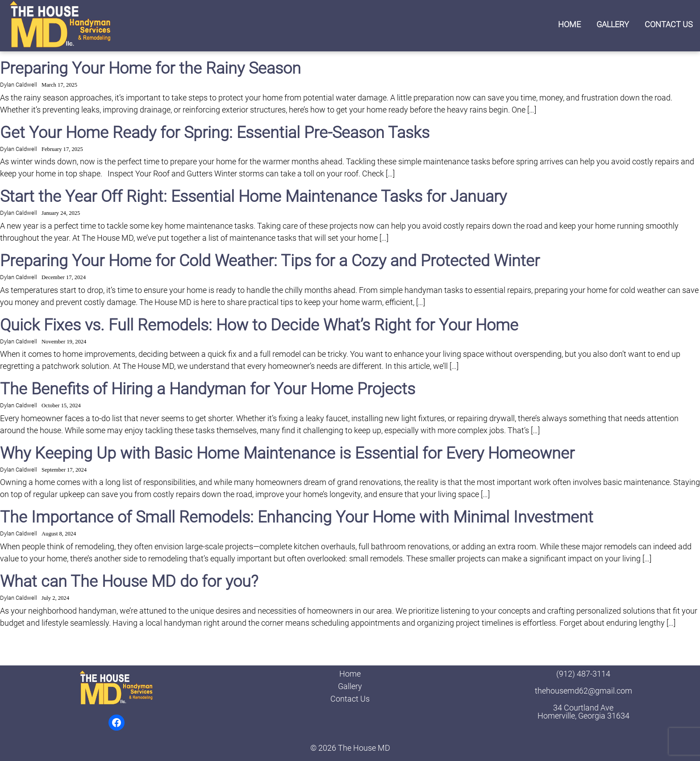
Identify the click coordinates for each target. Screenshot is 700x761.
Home (569, 24)
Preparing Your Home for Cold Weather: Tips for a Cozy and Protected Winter (270, 261)
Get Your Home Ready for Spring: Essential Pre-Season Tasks (215, 133)
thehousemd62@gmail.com (583, 691)
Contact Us (669, 24)
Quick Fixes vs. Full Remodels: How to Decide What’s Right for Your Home (259, 325)
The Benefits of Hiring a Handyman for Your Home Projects (208, 389)
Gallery (613, 24)
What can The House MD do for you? (129, 581)
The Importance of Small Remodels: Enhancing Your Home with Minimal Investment (297, 517)
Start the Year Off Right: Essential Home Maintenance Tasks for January (253, 197)
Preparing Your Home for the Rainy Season (150, 68)
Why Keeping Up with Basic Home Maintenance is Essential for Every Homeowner (287, 453)
